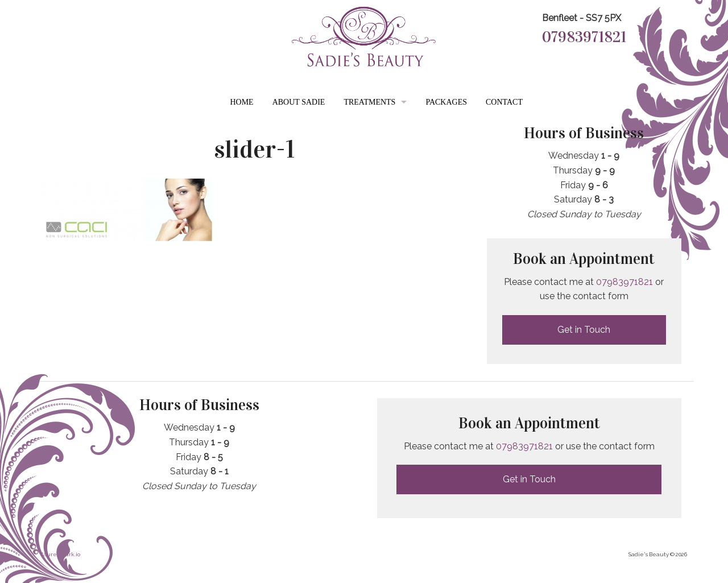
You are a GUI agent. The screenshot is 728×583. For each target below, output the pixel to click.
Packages (446, 102)
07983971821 (584, 37)
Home (241, 102)
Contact (504, 102)
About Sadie (299, 102)
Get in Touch (584, 330)
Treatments (369, 102)
